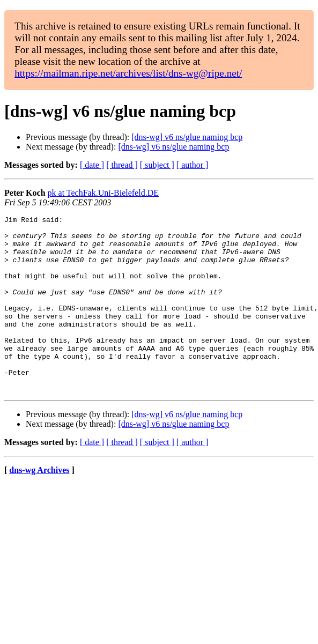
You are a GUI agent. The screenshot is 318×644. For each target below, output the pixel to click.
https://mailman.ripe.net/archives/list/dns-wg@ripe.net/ (128, 73)
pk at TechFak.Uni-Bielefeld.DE (103, 193)
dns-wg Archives (39, 505)
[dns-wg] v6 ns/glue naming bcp (187, 137)
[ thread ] (122, 165)
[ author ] (193, 165)
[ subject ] (157, 165)
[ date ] (92, 165)
